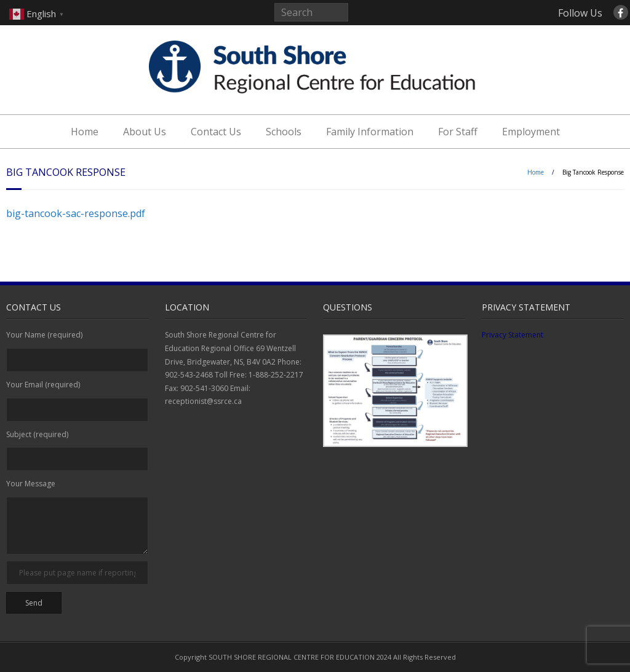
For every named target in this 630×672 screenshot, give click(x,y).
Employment (531, 132)
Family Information (370, 132)
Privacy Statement (512, 335)
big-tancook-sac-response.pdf (76, 213)
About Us (145, 132)
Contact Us (216, 132)
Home (85, 132)
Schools (284, 132)
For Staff (458, 132)
